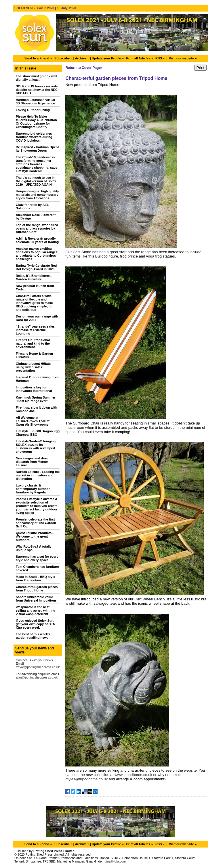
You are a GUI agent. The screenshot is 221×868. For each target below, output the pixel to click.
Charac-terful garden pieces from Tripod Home (37, 589)
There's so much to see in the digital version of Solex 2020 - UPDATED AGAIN (36, 181)
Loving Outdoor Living (33, 110)
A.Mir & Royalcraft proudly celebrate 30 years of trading (37, 240)
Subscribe (62, 58)
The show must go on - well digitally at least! (37, 78)
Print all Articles (138, 58)
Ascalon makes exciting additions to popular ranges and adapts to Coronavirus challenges (37, 254)
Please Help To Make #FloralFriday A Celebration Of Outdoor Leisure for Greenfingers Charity (36, 122)
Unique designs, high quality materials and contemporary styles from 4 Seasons (37, 195)
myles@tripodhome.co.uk (87, 779)
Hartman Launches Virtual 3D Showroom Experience (35, 102)
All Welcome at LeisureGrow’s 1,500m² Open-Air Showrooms (33, 421)
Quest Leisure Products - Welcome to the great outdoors (35, 536)
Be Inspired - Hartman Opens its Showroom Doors (38, 149)
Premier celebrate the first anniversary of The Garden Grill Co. (36, 523)
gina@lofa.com (115, 861)
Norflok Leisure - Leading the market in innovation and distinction (38, 475)
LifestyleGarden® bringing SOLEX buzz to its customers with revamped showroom (36, 446)
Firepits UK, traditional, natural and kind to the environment (33, 343)
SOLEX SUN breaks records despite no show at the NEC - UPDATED (38, 90)
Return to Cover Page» (84, 68)
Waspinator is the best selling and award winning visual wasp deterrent (36, 610)
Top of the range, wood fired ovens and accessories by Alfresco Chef (37, 228)
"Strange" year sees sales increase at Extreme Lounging (35, 330)
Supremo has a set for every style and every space (37, 558)
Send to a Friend (37, 58)
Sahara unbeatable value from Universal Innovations (36, 599)
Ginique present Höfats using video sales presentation (33, 367)
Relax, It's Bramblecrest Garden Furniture (34, 277)
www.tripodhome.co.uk (134, 775)
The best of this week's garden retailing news (33, 636)
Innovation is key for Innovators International (34, 389)
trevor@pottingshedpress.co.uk (38, 667)
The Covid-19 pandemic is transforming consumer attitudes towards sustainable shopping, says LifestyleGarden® (37, 164)
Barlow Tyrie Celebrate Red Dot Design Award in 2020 (36, 267)
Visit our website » (183, 58)
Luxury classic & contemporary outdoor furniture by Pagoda (33, 489)
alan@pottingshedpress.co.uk (37, 677)
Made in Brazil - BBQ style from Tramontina (35, 578)
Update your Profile (106, 58)
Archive (81, 58)
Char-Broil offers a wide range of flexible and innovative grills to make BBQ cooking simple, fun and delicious (35, 303)
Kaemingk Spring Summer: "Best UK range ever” (36, 399)
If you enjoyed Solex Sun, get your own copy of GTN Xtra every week (36, 624)
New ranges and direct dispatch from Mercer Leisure (33, 462)
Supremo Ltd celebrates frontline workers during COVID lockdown (34, 137)
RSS (159, 58)
